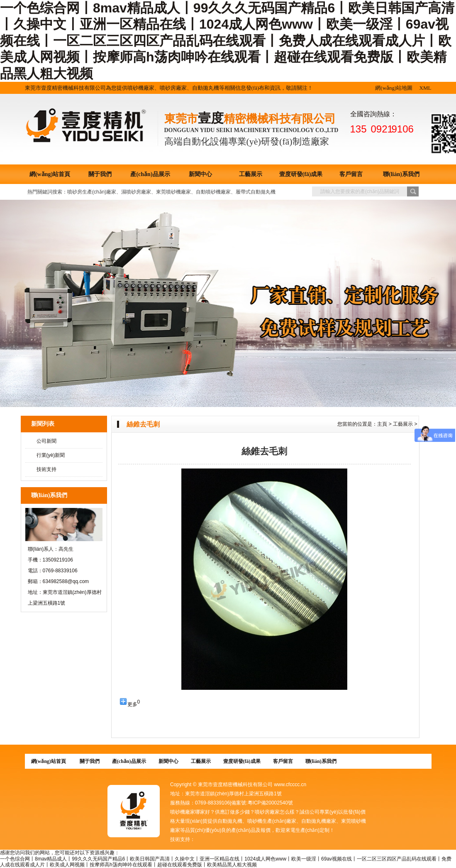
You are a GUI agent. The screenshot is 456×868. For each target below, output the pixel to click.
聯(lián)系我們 (401, 174)
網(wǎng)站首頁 (50, 174)
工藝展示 (251, 174)
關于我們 (100, 174)
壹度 (211, 118)
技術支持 (46, 469)
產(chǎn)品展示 (150, 174)
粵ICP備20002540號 (270, 803)
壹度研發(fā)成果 (301, 174)
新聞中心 (200, 174)
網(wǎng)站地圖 (394, 88)
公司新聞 (46, 441)
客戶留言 (351, 174)
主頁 (382, 424)
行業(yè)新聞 (51, 455)
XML (426, 88)
